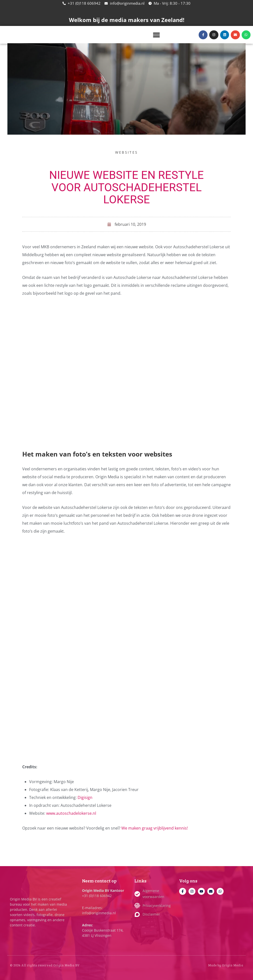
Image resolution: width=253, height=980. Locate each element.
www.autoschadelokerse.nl (71, 813)
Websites (126, 152)
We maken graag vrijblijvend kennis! (155, 828)
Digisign (85, 797)
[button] (157, 35)
